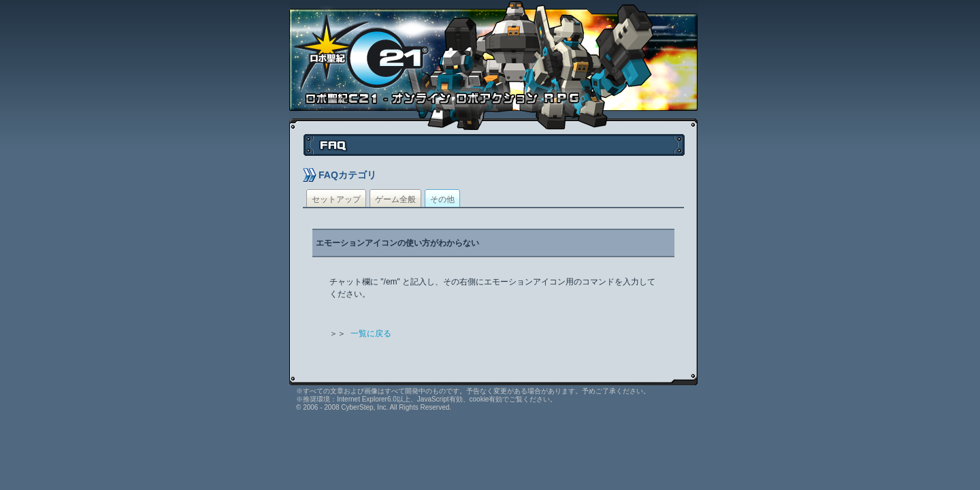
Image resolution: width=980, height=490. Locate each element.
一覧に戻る (371, 333)
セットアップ (336, 199)
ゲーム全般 (395, 199)
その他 (442, 199)
